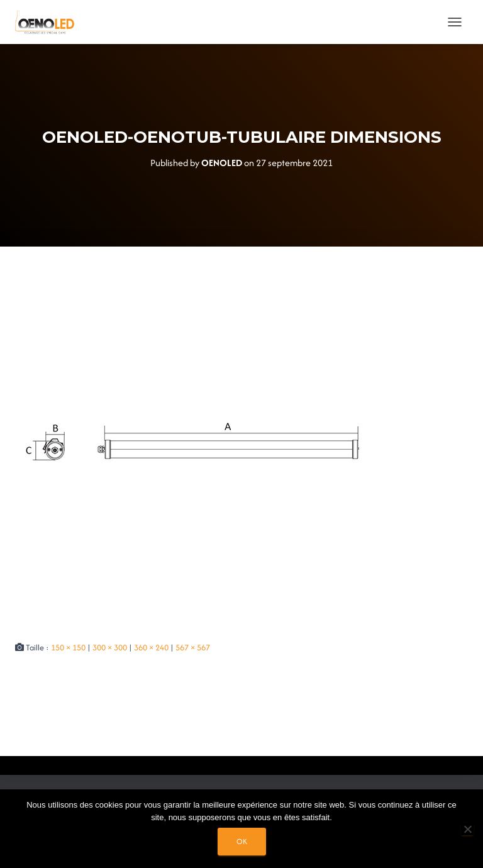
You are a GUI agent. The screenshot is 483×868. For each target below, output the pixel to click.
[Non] (467, 829)
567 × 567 (193, 648)
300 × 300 (110, 648)
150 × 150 (68, 648)
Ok (242, 841)
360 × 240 (151, 648)
